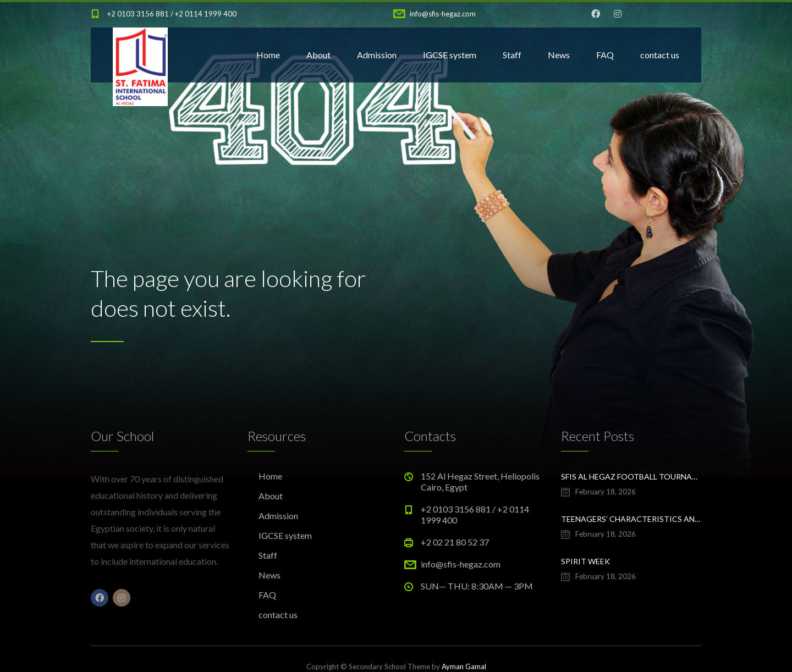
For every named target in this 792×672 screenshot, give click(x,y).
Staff (512, 55)
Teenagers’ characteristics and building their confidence (631, 519)
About (318, 55)
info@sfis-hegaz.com (443, 14)
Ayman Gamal (464, 667)
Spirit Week (585, 561)
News (559, 55)
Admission (377, 55)
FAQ (605, 55)
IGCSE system (450, 55)
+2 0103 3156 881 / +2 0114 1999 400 (172, 14)
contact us (660, 55)
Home (268, 55)
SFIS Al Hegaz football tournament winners (631, 477)
